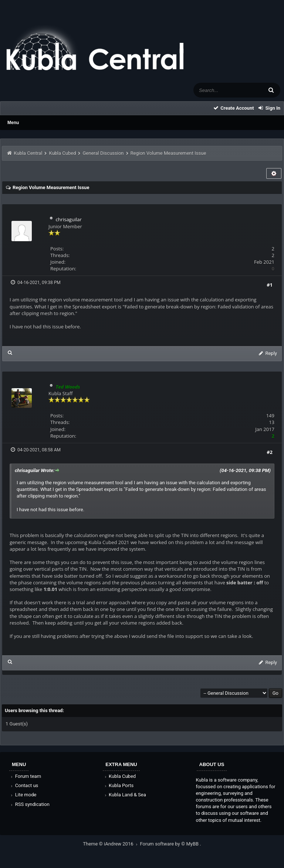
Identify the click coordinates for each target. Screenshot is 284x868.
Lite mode (23, 795)
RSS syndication (30, 804)
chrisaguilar (68, 219)
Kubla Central (28, 153)
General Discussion (103, 153)
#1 (270, 285)
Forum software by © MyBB (170, 844)
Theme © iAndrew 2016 (111, 844)
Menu (13, 123)
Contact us (24, 785)
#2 (270, 452)
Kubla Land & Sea (125, 795)
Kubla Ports (118, 785)
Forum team (25, 776)
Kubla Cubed (62, 153)
